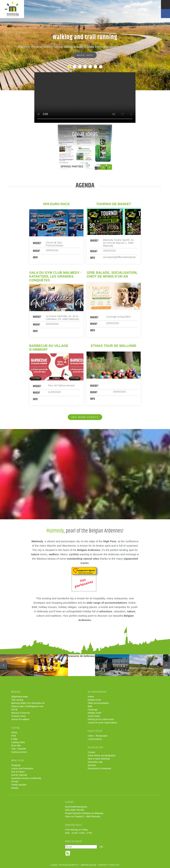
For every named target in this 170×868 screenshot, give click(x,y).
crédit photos (109, 865)
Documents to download (99, 769)
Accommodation (97, 692)
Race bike (16, 746)
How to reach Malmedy (99, 759)
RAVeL (14, 733)
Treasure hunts (18, 716)
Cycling (15, 728)
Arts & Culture (18, 772)
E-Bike (14, 739)
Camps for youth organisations (102, 723)
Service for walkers (20, 719)
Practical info (95, 747)
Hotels (91, 697)
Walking (16, 692)
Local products (95, 739)
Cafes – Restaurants (97, 736)
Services (92, 765)
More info (85, 55)
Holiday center (95, 713)
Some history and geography (101, 756)
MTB (13, 736)
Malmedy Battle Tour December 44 (28, 703)
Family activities (19, 785)
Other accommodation (98, 703)
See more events (85, 417)
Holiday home (94, 700)
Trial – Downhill (19, 749)
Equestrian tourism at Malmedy (26, 778)
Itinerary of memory (21, 713)
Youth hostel (94, 716)
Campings (92, 710)
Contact (91, 752)
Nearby (15, 788)
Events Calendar (19, 775)
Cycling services (19, 752)
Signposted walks (20, 697)
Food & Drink (95, 731)
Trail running (17, 700)
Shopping (16, 765)
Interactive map (95, 762)
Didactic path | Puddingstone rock (27, 706)
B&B (90, 706)
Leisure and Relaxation (22, 769)
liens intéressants (64, 865)
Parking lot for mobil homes (101, 719)
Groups (15, 782)
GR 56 (14, 710)
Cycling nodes (18, 742)
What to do (18, 760)
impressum (89, 865)
